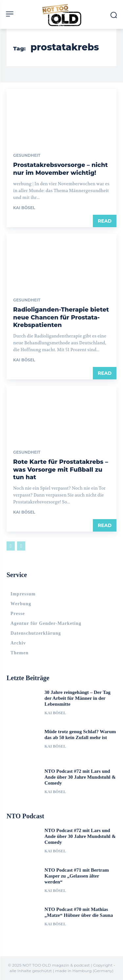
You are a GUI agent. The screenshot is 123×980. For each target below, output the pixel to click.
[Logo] (61, 15)
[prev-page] (11, 546)
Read (105, 221)
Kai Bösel (24, 208)
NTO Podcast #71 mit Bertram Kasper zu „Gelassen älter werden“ (77, 876)
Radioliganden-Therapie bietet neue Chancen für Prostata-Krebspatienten (61, 317)
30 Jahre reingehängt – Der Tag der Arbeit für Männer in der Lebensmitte (78, 698)
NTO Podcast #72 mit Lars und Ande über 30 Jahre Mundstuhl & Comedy (80, 777)
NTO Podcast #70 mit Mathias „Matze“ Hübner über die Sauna (79, 912)
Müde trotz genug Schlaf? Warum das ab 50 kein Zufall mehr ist (80, 735)
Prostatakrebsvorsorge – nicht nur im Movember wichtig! (61, 169)
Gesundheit (27, 155)
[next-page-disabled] (21, 546)
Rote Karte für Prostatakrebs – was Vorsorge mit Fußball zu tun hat (61, 470)
